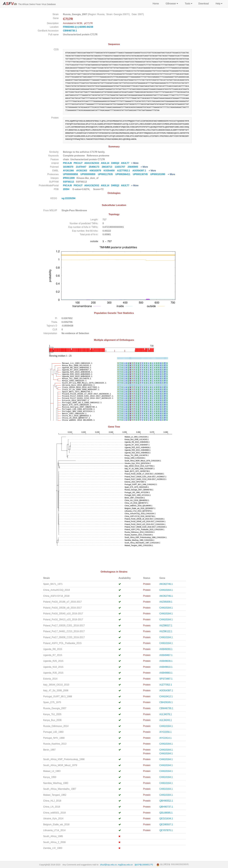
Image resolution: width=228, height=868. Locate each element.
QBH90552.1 (166, 801)
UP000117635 (107, 174)
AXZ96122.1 (166, 631)
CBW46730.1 (70, 31)
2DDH (66, 189)
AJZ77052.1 (125, 171)
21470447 (82, 167)
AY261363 (83, 171)
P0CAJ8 (68, 163)
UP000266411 (124, 174)
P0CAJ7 (79, 163)
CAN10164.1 (166, 590)
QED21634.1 (166, 819)
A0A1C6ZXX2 (93, 163)
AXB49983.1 (166, 673)
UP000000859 (89, 174)
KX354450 (110, 171)
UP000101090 (159, 174)
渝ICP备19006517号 (144, 865)
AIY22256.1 (165, 732)
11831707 (121, 167)
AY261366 (70, 171)
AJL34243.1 (166, 720)
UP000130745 (141, 174)
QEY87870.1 (166, 830)
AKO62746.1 (166, 584)
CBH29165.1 (166, 702)
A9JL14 (106, 163)
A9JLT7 (126, 163)
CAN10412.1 (166, 697)
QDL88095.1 (166, 813)
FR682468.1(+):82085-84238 (78, 27)
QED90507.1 (166, 824)
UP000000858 (72, 174)
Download (203, 4)
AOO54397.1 (140, 171)
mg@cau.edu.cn (125, 865)
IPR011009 (69, 178)
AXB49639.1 (166, 661)
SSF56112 (69, 182)
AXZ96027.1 (166, 626)
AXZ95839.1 (166, 602)
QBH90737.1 (166, 807)
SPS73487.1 (166, 679)
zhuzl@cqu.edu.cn (108, 865)
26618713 (108, 167)
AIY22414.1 (165, 738)
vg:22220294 (69, 198)
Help (219, 4)
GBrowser (172, 4)
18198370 (69, 167)
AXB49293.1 (166, 649)
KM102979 (97, 171)
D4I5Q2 (116, 163)
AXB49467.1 (166, 655)
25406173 (95, 167)
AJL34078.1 (166, 714)
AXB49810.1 (166, 667)
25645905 (134, 167)
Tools (188, 4)
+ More (135, 163)
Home (156, 4)
